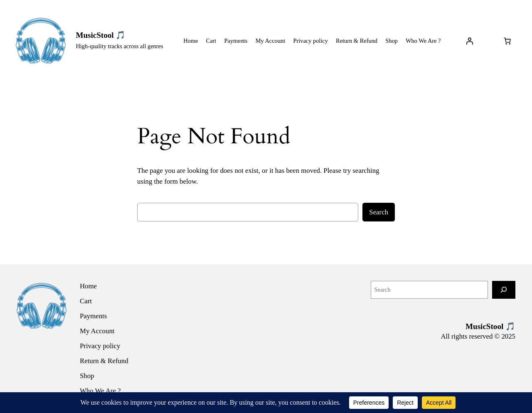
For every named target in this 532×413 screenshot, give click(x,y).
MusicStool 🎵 (101, 35)
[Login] (470, 41)
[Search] (504, 290)
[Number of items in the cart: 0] (507, 41)
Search (379, 212)
